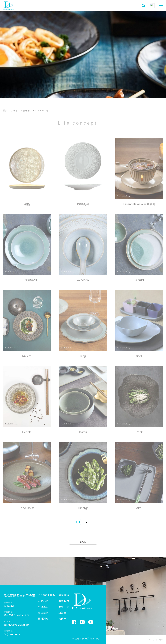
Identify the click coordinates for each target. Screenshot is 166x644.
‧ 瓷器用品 (26, 110)
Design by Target (156, 640)
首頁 (5, 110)
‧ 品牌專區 (14, 110)
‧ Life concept (41, 110)
